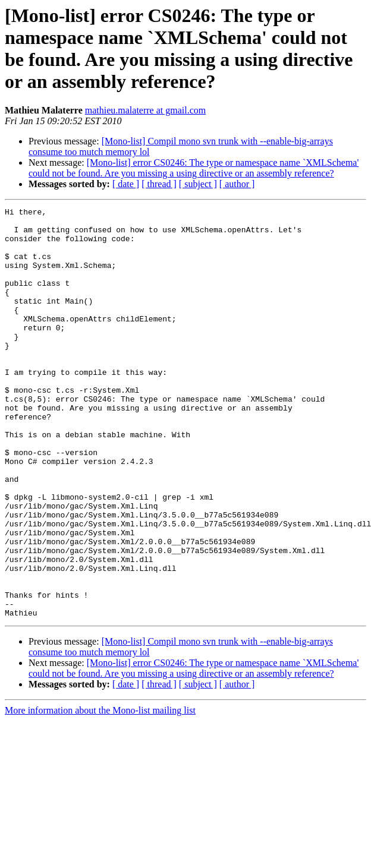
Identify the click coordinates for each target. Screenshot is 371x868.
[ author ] (237, 184)
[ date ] (126, 184)
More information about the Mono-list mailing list (100, 792)
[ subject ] (198, 184)
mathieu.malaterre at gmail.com (145, 110)
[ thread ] (159, 184)
